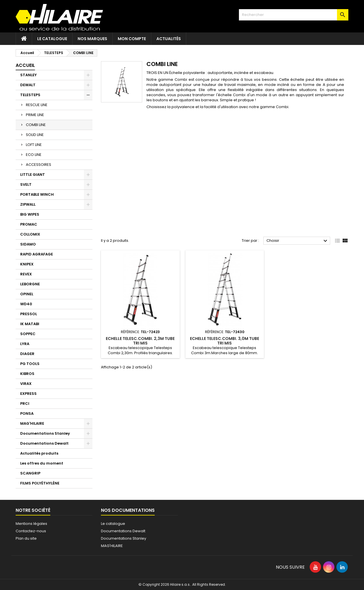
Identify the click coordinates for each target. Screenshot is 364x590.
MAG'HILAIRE (32, 423)
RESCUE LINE (37, 105)
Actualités (169, 39)
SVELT (26, 184)
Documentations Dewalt (44, 443)
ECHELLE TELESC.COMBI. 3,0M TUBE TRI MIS (225, 341)
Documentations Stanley (45, 433)
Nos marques (92, 39)
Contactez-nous (31, 531)
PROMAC (29, 224)
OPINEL (27, 294)
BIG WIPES (30, 214)
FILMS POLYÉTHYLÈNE (40, 483)
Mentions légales (31, 524)
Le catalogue (52, 39)
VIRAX (26, 384)
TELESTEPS (30, 95)
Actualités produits (39, 453)
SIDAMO (28, 244)
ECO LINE (34, 155)
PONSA (27, 413)
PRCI (25, 404)
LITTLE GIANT (33, 175)
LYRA (25, 344)
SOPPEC (28, 334)
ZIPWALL (28, 204)
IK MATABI (30, 324)
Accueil (25, 65)
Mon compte (132, 39)
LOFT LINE (34, 145)
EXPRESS (28, 394)
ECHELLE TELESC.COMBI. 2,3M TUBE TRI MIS (140, 341)
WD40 (26, 304)
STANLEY (28, 75)
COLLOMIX (30, 234)
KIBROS (27, 374)
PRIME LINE (35, 115)
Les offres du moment (42, 463)
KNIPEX (27, 264)
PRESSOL (29, 314)
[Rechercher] (294, 15)
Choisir (298, 241)
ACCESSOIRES (39, 165)
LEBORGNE (30, 284)
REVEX (26, 274)
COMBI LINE (36, 125)
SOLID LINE (35, 135)
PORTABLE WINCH (37, 194)
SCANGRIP (30, 473)
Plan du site (26, 538)
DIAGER (27, 354)
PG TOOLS (30, 364)
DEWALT (28, 85)
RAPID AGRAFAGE (37, 254)
